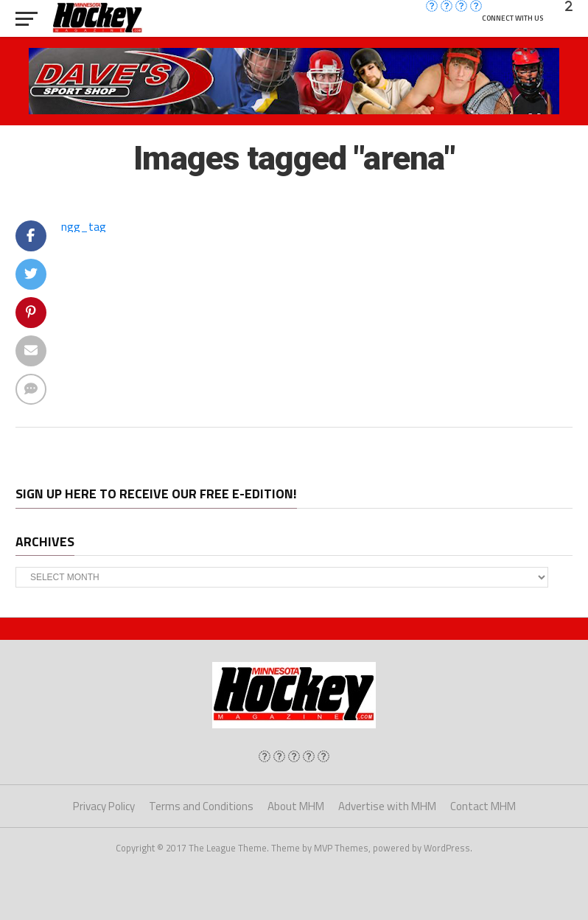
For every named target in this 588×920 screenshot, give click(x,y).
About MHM (296, 806)
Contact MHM (483, 806)
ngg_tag (84, 226)
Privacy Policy (104, 806)
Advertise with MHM (387, 806)
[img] (265, 756)
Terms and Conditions (201, 806)
